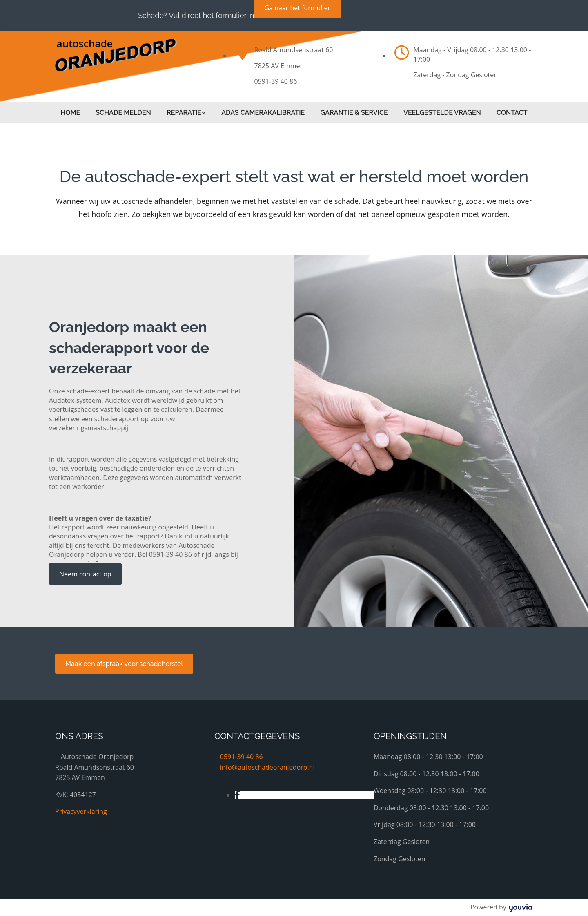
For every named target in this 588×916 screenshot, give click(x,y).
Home (69, 112)
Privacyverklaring (81, 811)
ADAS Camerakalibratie (263, 112)
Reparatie (184, 112)
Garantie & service (354, 112)
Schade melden (123, 112)
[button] (85, 574)
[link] (186, 112)
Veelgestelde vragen (443, 112)
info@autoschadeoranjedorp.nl (267, 766)
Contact (513, 112)
